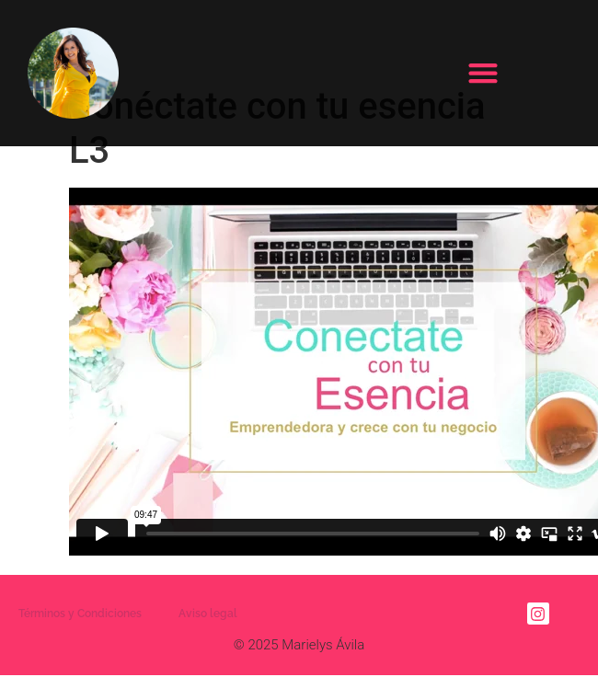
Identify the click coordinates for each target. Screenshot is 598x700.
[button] (483, 73)
